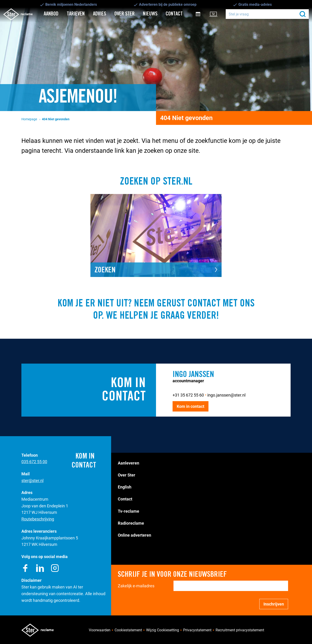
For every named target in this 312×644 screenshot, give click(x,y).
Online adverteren (134, 535)
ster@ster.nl (32, 481)
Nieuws (150, 14)
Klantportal (216, 14)
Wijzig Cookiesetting (163, 630)
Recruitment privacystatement (240, 630)
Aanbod (51, 14)
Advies (100, 14)
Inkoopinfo (201, 14)
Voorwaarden (100, 630)
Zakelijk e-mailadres (136, 586)
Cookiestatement (128, 630)
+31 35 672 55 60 (188, 395)
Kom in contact (191, 406)
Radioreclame (131, 523)
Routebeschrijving (38, 519)
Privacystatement (197, 630)
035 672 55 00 (34, 462)
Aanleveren (129, 463)
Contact (174, 14)
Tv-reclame (129, 511)
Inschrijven (274, 604)
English (125, 487)
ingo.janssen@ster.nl (226, 395)
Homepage (29, 119)
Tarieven (76, 14)
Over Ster (124, 14)
